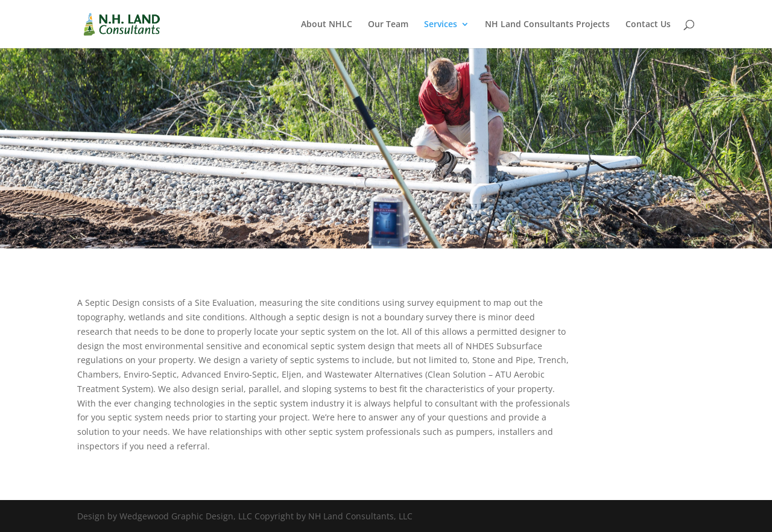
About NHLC (327, 25)
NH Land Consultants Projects (547, 25)
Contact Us (648, 25)
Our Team (388, 25)
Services (441, 25)
